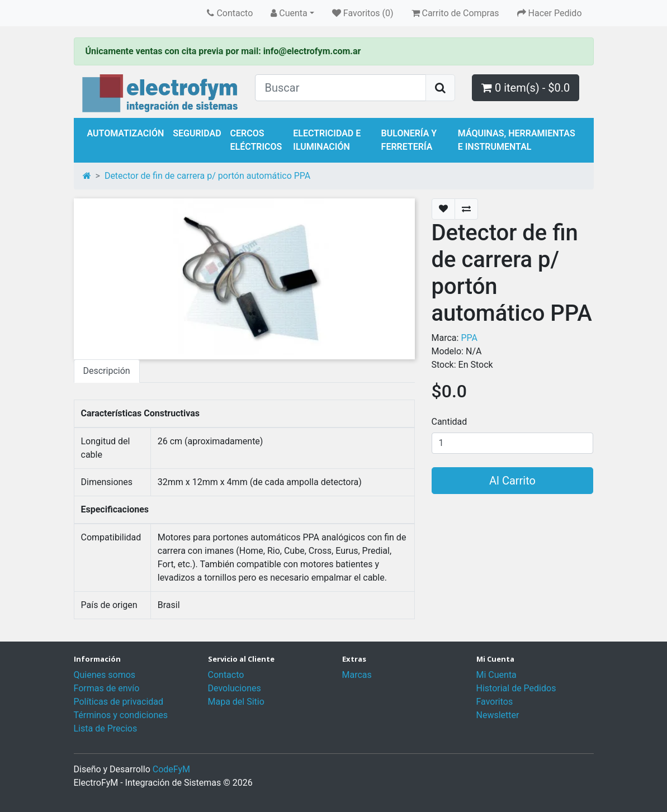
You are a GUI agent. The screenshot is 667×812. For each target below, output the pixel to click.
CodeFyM (171, 769)
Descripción (107, 371)
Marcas (357, 675)
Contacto (226, 675)
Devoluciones (235, 688)
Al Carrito (512, 481)
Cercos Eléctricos (256, 140)
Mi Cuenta (496, 675)
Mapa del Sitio (236, 702)
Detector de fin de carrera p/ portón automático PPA (207, 176)
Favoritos (495, 702)
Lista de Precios (106, 728)
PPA (469, 338)
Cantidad (450, 422)
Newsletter (498, 715)
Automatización (126, 133)
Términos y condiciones (121, 715)
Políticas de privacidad (119, 702)
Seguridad (197, 133)
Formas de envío (107, 688)
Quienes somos (105, 675)
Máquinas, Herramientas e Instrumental (517, 140)
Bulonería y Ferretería (409, 140)
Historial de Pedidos (516, 688)
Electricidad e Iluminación (327, 140)
